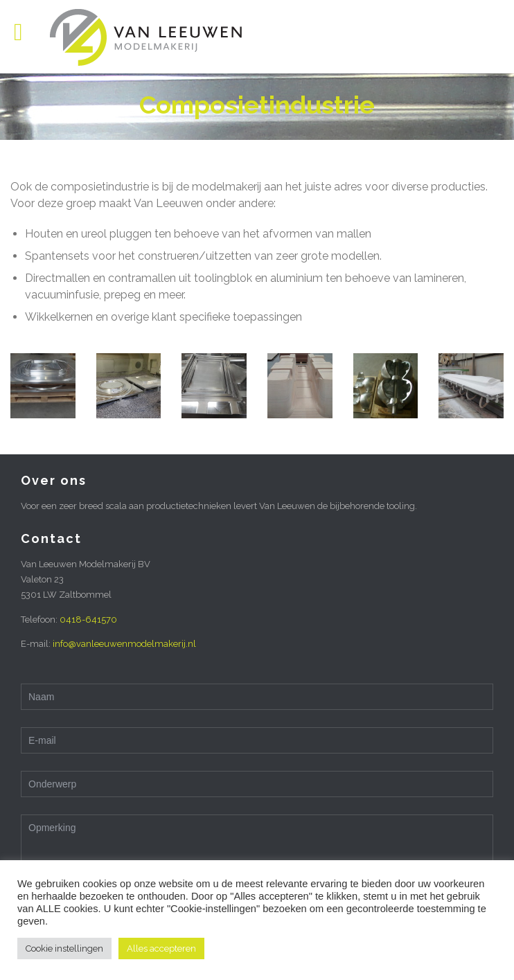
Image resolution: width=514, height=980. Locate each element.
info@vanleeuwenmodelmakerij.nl (124, 644)
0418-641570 (88, 620)
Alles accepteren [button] (161, 948)
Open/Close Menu (26, 34)
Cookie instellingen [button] (64, 948)
